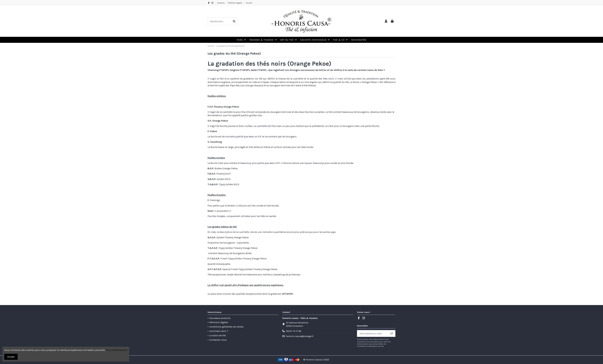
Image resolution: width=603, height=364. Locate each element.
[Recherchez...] (234, 21)
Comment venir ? (219, 331)
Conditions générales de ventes (227, 327)
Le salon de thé (218, 335)
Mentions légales (235, 3)
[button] (340, 40)
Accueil (249, 3)
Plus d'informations (117, 350)
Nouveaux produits (220, 318)
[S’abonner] (392, 333)
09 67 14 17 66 (294, 331)
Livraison (221, 3)
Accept (11, 357)
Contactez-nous (218, 340)
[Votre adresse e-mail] (373, 333)
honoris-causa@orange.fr (300, 336)
